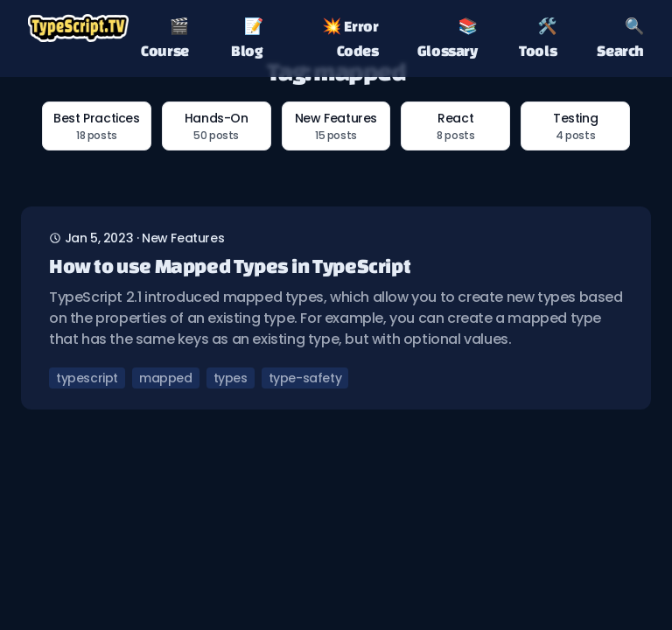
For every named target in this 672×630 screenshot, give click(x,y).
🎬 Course (165, 38)
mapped (166, 378)
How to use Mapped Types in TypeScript (230, 266)
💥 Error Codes (350, 38)
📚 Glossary (448, 38)
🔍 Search (620, 38)
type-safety (305, 378)
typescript (87, 378)
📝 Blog (247, 38)
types (231, 378)
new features (183, 238)
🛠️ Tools (538, 38)
